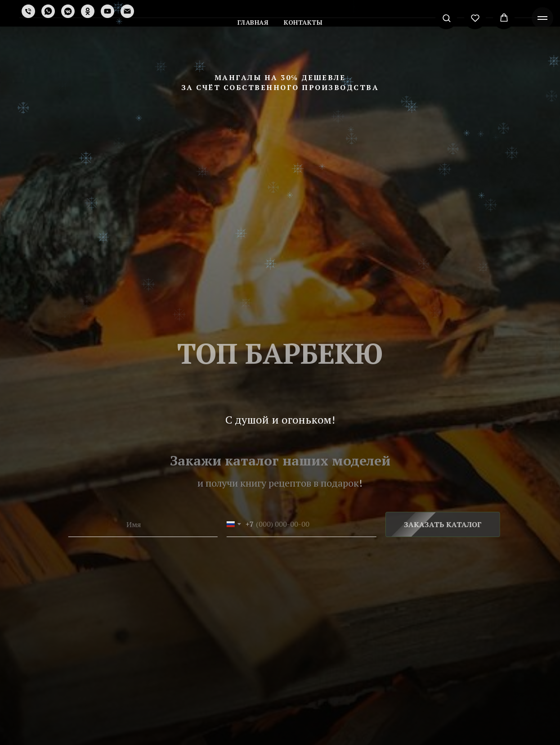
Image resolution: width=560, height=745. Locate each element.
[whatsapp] (48, 11)
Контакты (303, 22)
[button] (446, 18)
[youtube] (108, 11)
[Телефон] (28, 11)
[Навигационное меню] (542, 18)
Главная (253, 22)
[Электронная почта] (127, 11)
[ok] (88, 11)
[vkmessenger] (68, 11)
